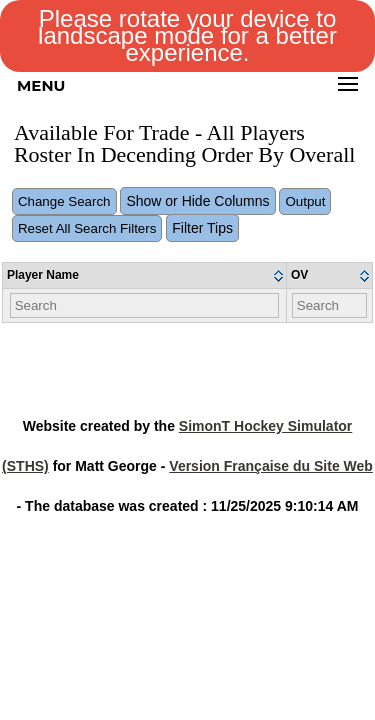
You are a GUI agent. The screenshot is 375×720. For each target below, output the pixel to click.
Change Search (64, 201)
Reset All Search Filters (87, 228)
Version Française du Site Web (271, 466)
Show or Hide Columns (197, 201)
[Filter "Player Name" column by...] (145, 305)
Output (305, 201)
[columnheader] (145, 276)
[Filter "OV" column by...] (330, 305)
